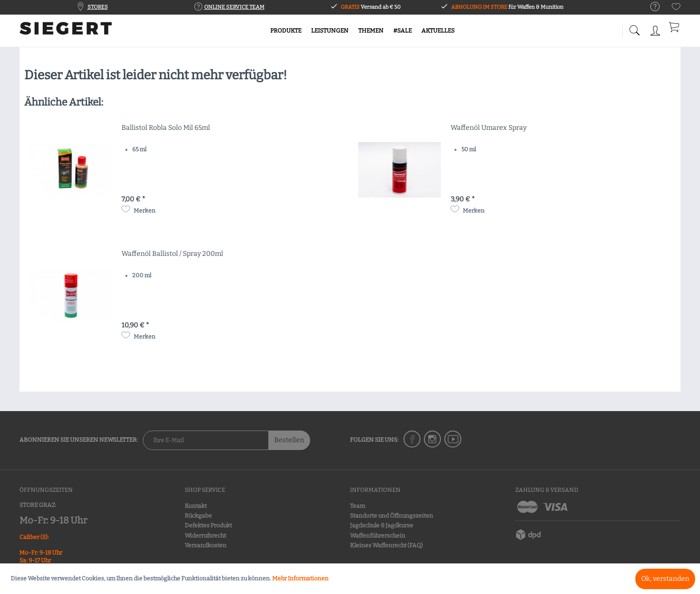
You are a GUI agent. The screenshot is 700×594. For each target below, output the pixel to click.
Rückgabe (198, 516)
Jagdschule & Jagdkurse (382, 525)
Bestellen (289, 440)
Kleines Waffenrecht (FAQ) (386, 545)
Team (358, 506)
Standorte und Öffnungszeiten (392, 516)
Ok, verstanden (665, 579)
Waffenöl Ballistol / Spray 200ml (172, 254)
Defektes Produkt (208, 525)
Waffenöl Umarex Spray (489, 128)
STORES (98, 7)
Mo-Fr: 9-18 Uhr (53, 520)
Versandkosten (206, 545)
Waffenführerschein (378, 536)
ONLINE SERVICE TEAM (234, 7)
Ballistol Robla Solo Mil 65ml (166, 128)
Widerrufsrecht (205, 536)
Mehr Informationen (300, 578)
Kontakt (196, 506)
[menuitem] (650, 7)
